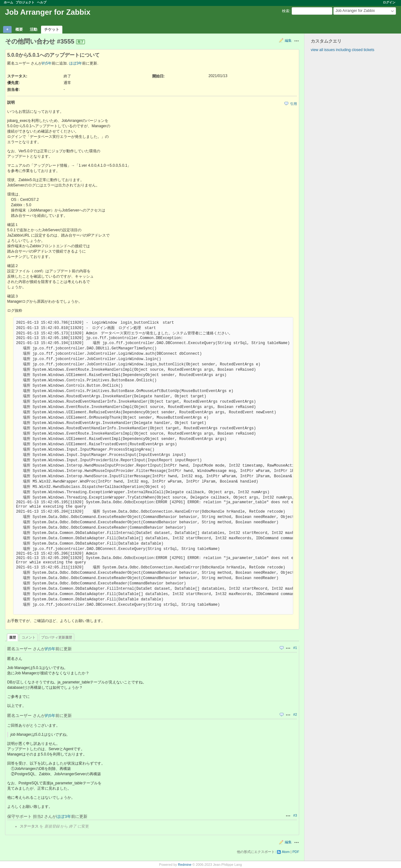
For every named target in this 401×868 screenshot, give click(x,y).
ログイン (389, 2)
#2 (295, 714)
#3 (295, 815)
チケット (52, 29)
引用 (294, 104)
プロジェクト (25, 2)
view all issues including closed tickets (343, 50)
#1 (295, 648)
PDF (296, 852)
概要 (19, 29)
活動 (34, 29)
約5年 (47, 63)
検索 (286, 11)
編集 (288, 40)
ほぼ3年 (76, 63)
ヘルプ (42, 2)
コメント (29, 637)
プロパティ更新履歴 (57, 637)
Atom (286, 852)
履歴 (13, 637)
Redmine (185, 865)
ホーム (8, 2)
